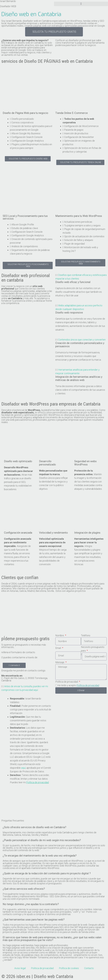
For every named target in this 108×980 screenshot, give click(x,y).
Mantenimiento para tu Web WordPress (79, 216)
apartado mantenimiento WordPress (40, 868)
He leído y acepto (78, 685)
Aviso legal (20, 968)
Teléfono (86, 635)
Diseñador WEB (8, 6)
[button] (81, 4)
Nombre (60, 635)
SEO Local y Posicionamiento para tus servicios (25, 217)
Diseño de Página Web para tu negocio (25, 113)
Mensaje (60, 662)
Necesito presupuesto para (93, 649)
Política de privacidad (67, 682)
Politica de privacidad (42, 968)
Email (58, 648)
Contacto (89, 968)
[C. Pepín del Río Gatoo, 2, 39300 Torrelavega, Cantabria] (54, 806)
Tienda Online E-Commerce (72, 113)
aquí (23, 768)
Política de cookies (69, 968)
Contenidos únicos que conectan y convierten (82, 340)
